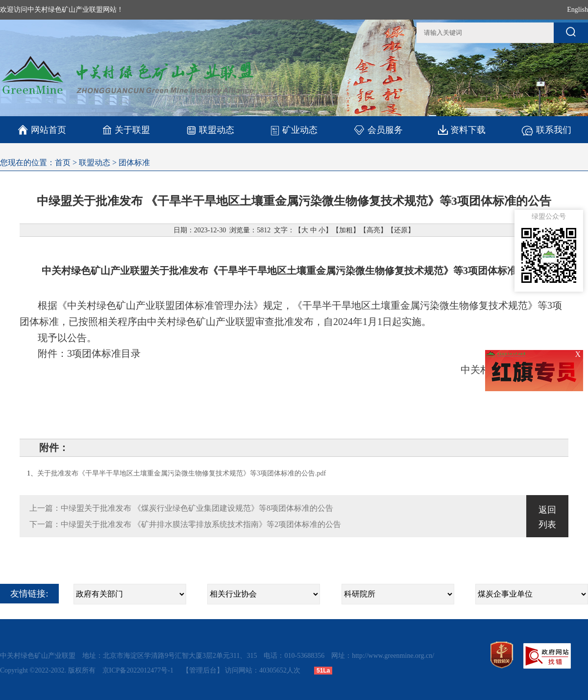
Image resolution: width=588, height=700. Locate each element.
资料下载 (462, 130)
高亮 (373, 230)
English (577, 10)
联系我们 (546, 130)
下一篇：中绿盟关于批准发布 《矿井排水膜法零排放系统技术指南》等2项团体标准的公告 (185, 524)
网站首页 (42, 130)
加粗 (346, 230)
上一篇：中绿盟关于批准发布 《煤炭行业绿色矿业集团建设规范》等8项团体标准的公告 (181, 508)
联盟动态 (210, 130)
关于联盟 (126, 130)
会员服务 (378, 130)
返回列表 (547, 517)
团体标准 (134, 162)
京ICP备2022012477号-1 (139, 670)
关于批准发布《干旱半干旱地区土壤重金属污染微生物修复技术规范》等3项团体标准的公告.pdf (182, 473)
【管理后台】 (203, 670)
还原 (401, 230)
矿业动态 (294, 130)
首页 (63, 162)
